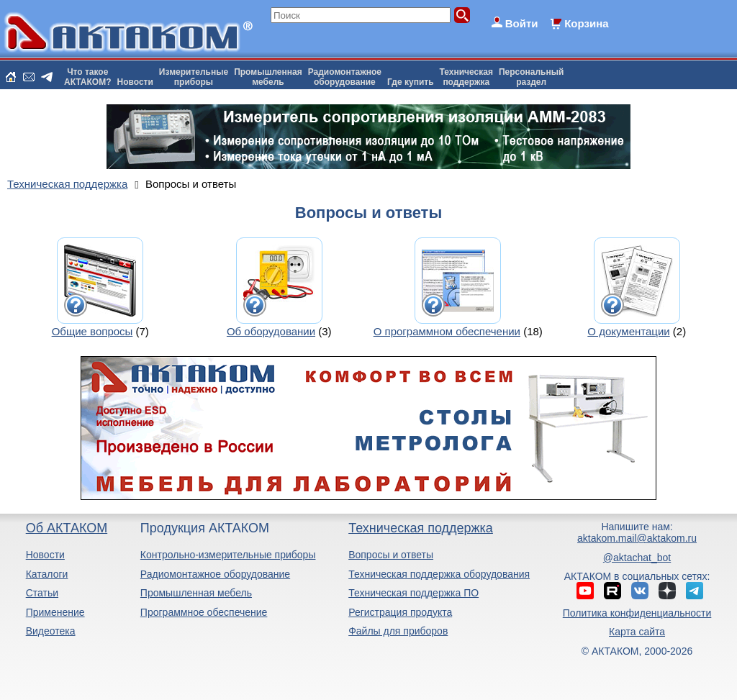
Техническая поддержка (421, 528)
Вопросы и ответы (391, 555)
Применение (55, 612)
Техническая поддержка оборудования (439, 574)
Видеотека (51, 631)
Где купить (411, 82)
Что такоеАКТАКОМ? (88, 77)
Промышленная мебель (196, 593)
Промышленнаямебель (268, 77)
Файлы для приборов (398, 631)
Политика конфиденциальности (637, 613)
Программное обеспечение (204, 612)
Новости (135, 82)
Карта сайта (637, 632)
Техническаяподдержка (466, 77)
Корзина (586, 23)
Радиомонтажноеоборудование (345, 77)
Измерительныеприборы (194, 77)
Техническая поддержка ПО (413, 593)
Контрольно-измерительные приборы (228, 555)
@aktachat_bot (637, 558)
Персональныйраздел (531, 77)
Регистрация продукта (400, 612)
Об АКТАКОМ (67, 528)
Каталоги (47, 574)
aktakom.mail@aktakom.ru (637, 538)
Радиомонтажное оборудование (215, 574)
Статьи (42, 593)
